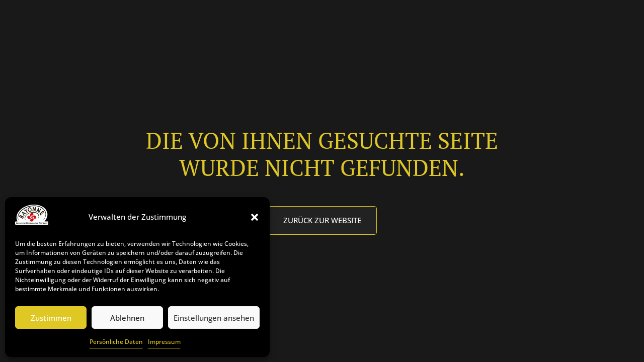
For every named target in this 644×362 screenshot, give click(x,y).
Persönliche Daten (116, 342)
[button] (255, 217)
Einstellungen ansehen (214, 318)
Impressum (164, 342)
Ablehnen (127, 318)
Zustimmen (51, 318)
